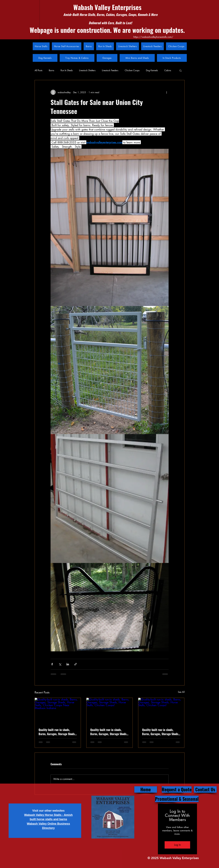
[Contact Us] (205, 789)
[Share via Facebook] (52, 664)
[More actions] (167, 92)
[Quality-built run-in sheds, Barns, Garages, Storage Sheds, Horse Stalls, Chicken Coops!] (109, 711)
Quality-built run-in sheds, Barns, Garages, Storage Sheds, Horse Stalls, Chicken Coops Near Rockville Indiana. (109, 732)
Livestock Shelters (87, 70)
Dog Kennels (152, 70)
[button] (180, 70)
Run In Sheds (67, 70)
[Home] (146, 789)
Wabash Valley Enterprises (107, 7)
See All (181, 692)
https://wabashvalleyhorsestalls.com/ (153, 37)
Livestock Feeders (110, 70)
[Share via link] (76, 664)
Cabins (168, 70)
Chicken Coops (132, 70)
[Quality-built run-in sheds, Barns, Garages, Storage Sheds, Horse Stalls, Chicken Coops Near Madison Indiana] (58, 711)
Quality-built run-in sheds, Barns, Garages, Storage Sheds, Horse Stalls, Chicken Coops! (161, 732)
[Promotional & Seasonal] (177, 799)
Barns (52, 70)
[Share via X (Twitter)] (60, 664)
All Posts (39, 70)
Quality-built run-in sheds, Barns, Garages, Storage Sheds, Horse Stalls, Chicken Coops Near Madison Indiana (57, 732)
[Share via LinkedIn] (68, 664)
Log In (177, 845)
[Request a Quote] (177, 789)
